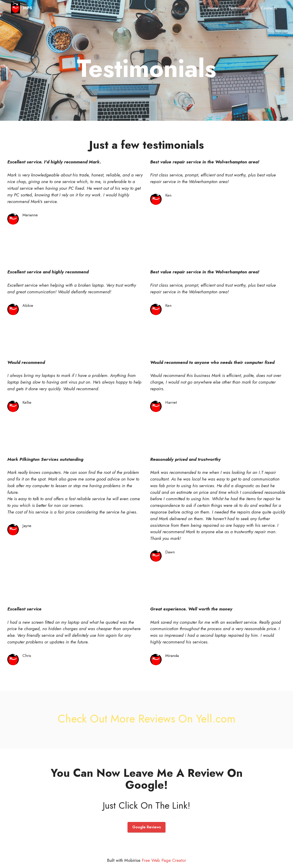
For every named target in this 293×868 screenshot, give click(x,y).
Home (213, 8)
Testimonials (239, 8)
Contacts (269, 8)
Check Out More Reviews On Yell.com (147, 719)
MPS (28, 8)
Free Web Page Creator (164, 861)
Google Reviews (147, 827)
